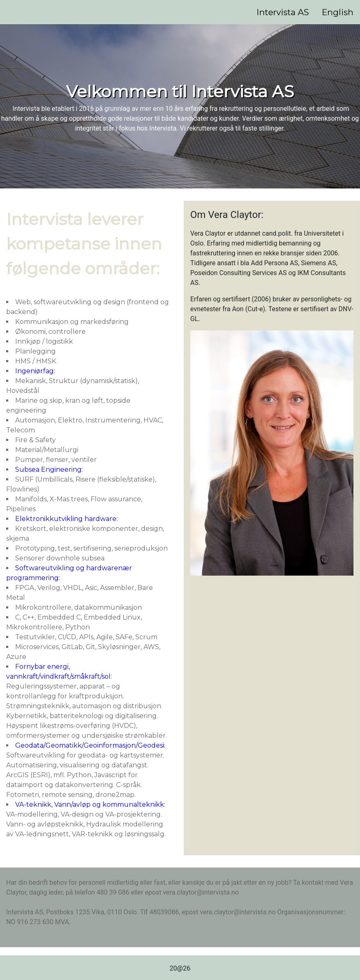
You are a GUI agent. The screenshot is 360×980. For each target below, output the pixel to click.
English (338, 12)
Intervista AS (283, 12)
